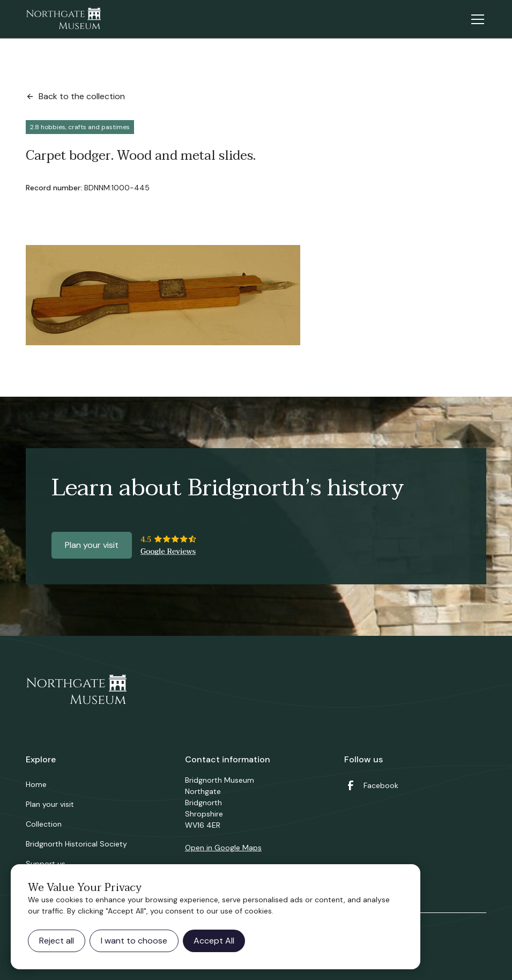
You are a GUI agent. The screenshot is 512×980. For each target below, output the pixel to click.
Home (36, 784)
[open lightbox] (163, 295)
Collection (44, 824)
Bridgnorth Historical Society (76, 844)
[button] (476, 19)
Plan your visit (92, 545)
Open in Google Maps (223, 848)
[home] (63, 19)
